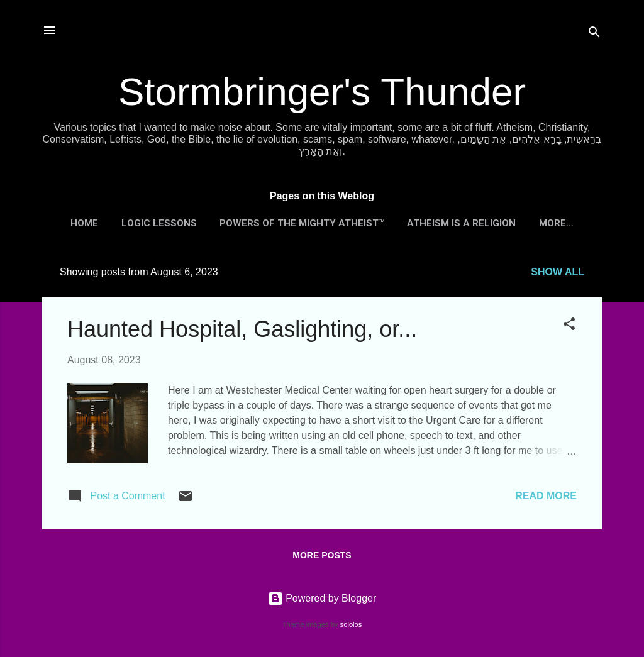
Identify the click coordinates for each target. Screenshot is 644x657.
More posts (322, 555)
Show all (558, 272)
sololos (351, 624)
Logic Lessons (159, 223)
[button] (569, 326)
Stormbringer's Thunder (322, 91)
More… (556, 223)
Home (84, 223)
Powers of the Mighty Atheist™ (302, 223)
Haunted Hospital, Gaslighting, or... (242, 329)
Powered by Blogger (322, 598)
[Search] (594, 34)
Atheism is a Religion (461, 223)
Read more (546, 496)
